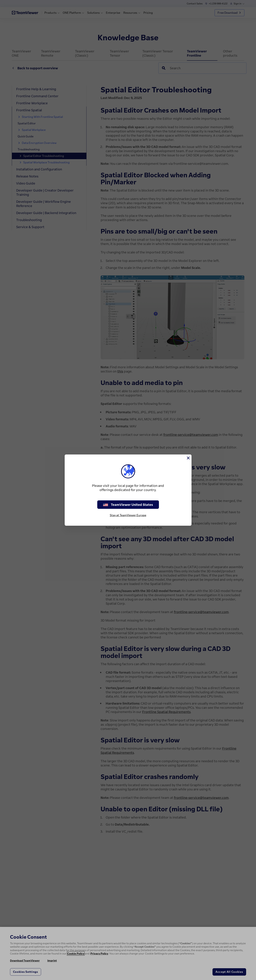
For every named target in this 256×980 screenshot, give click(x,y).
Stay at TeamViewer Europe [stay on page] (128, 515)
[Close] (188, 458)
